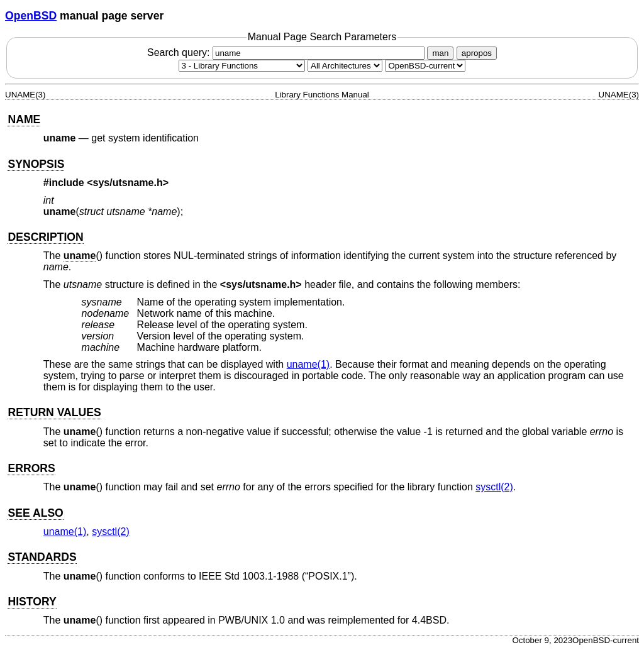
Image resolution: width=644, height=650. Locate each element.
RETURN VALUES (54, 412)
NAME (24, 119)
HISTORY (32, 602)
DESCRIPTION (45, 237)
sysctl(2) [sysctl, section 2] (494, 487)
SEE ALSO (35, 513)
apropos (477, 53)
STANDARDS (42, 557)
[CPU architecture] (345, 66)
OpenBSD (31, 16)
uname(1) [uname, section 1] (308, 364)
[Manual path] (425, 66)
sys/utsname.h (128, 183)
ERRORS (31, 468)
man (440, 53)
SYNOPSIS (36, 164)
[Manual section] (242, 66)
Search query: (287, 52)
